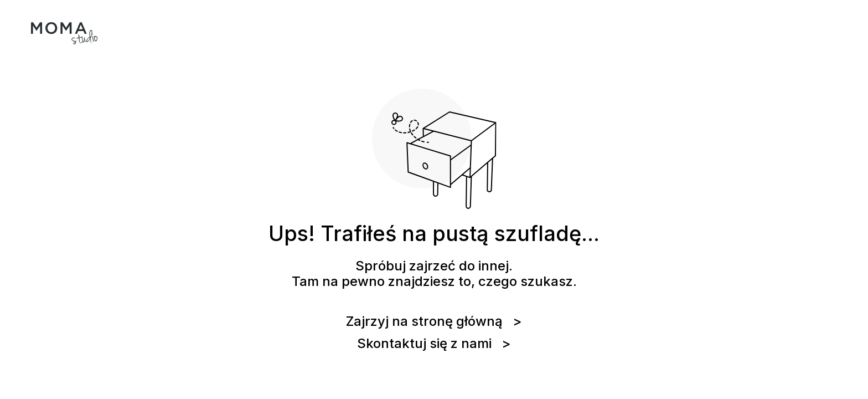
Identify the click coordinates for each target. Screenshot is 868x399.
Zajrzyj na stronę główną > (434, 321)
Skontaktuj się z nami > (434, 344)
